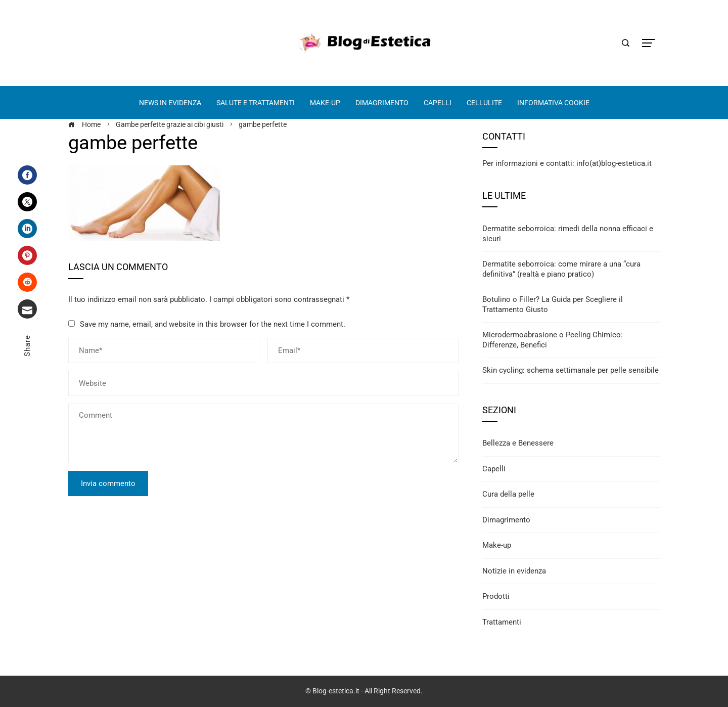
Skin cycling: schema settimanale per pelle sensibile (571, 370)
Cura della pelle (508, 494)
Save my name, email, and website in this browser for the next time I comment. (213, 324)
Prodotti (496, 596)
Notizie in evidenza (514, 571)
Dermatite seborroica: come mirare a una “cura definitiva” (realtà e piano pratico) (561, 269)
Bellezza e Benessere (518, 443)
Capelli (494, 469)
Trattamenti (502, 622)
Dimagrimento (506, 520)
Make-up (497, 545)
